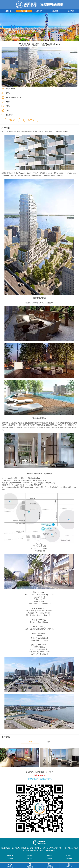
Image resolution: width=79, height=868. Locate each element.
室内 (30, 742)
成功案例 (55, 11)
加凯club (69, 859)
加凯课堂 (49, 859)
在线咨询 (12, 120)
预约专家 (31, 120)
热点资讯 (30, 859)
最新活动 (39, 11)
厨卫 (49, 742)
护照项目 (30, 855)
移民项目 (8, 11)
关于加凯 (71, 11)
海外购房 (24, 11)
